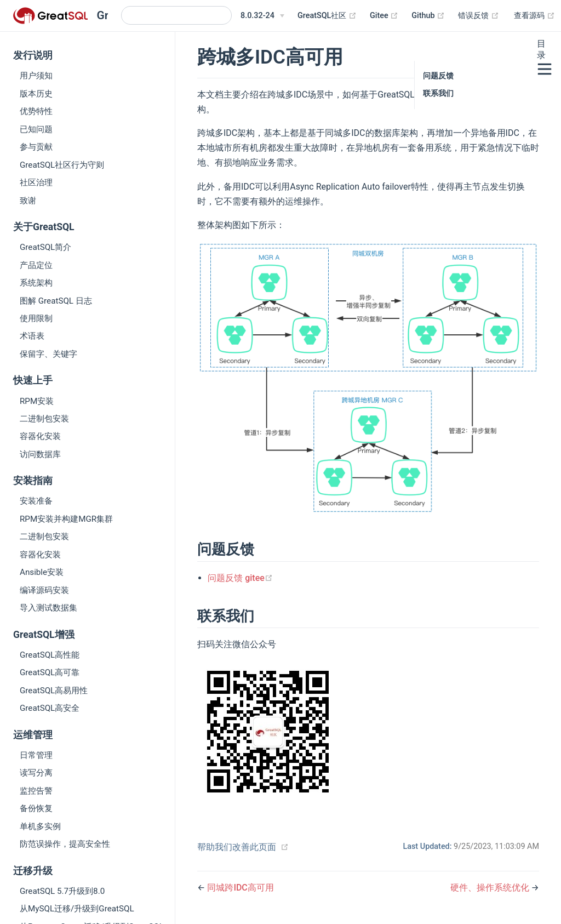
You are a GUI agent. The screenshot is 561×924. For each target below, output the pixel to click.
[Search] (176, 15)
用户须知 (36, 76)
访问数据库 (40, 454)
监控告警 (36, 791)
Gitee (384, 16)
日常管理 (36, 755)
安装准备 (36, 501)
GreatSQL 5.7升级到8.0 (62, 891)
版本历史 (36, 94)
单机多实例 (40, 826)
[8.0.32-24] (262, 16)
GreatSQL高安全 (50, 708)
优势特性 (36, 111)
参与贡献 (36, 147)
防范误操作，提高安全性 (65, 844)
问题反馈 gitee (240, 578)
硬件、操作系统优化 (491, 888)
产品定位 (36, 265)
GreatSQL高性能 (50, 655)
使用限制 (36, 318)
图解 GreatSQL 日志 (56, 301)
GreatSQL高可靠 (50, 672)
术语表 (32, 336)
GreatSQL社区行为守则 (62, 165)
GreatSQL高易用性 (54, 691)
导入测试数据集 (48, 608)
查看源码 (534, 16)
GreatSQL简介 (45, 247)
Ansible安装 (42, 572)
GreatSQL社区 (327, 16)
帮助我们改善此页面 (237, 847)
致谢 (28, 201)
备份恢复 (36, 808)
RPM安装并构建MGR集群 (66, 519)
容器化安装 (40, 436)
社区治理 (36, 182)
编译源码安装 (44, 590)
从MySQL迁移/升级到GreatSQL (77, 909)
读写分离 (36, 773)
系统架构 (36, 283)
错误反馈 (479, 16)
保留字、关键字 (48, 354)
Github (428, 16)
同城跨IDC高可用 (240, 888)
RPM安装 (37, 401)
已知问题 (36, 129)
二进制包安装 (44, 419)
